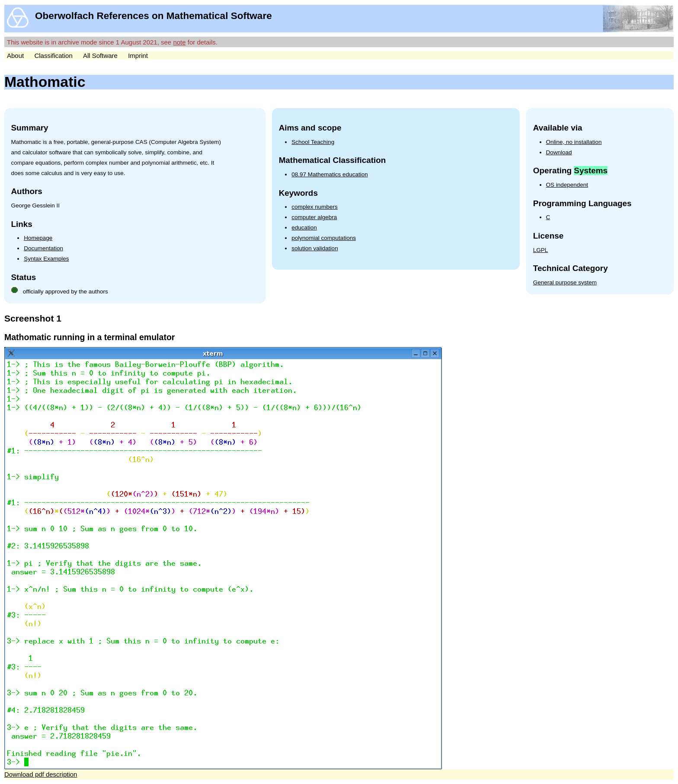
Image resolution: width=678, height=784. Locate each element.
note (179, 42)
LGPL (541, 250)
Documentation (43, 248)
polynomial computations (324, 238)
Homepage (38, 238)
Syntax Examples (46, 259)
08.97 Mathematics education (329, 174)
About (15, 56)
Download (559, 152)
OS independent (567, 185)
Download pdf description (41, 774)
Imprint (138, 56)
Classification (53, 56)
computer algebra (314, 217)
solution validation (315, 248)
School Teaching (313, 142)
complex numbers (315, 207)
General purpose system (565, 282)
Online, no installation (574, 142)
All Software (100, 56)
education (304, 228)
